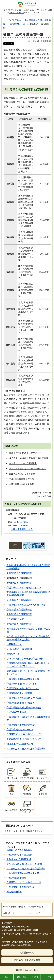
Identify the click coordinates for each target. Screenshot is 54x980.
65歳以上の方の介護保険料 (20, 744)
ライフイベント (19, 20)
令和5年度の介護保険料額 (19, 600)
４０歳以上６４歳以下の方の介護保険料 (26, 748)
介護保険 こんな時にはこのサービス (24, 734)
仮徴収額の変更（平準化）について (24, 739)
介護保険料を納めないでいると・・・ (25, 683)
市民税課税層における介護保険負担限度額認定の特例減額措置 (28, 594)
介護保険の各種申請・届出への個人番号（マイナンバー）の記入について (28, 665)
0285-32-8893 (21, 522)
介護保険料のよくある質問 (19, 693)
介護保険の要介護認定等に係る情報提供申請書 (28, 718)
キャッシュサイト (16, 12)
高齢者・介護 (35, 20)
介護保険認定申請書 (16, 712)
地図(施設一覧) (27, 952)
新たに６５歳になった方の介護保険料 (25, 658)
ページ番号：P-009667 (40, 41)
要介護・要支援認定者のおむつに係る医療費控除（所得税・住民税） (28, 638)
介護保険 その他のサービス (20, 729)
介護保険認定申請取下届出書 (21, 703)
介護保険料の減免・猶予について (23, 688)
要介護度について (15, 619)
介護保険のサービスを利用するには (24, 587)
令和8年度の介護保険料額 (19, 573)
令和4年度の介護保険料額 (19, 609)
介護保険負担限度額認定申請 (21, 725)
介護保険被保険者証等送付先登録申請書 (26, 605)
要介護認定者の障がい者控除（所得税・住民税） (28, 630)
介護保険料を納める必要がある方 (23, 679)
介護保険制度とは (16, 24)
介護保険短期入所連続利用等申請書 (24, 707)
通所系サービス (14, 654)
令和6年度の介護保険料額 (19, 583)
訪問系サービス (14, 644)
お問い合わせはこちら (22, 529)
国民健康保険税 (14, 891)
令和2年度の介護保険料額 (19, 624)
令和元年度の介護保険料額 (19, 649)
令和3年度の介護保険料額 (19, 614)
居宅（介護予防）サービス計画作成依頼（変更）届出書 (28, 672)
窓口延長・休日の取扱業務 (27, 960)
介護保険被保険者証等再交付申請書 (24, 698)
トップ (6, 20)
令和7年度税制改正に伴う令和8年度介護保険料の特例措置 (28, 567)
